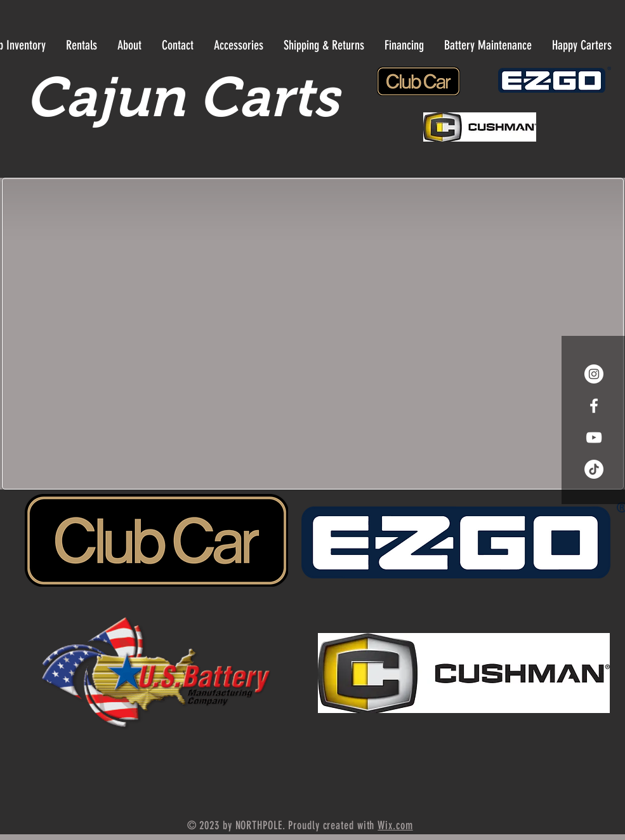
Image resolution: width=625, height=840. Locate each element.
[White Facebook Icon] (594, 406)
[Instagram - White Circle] (594, 374)
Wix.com (395, 825)
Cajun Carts (182, 97)
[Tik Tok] (594, 469)
